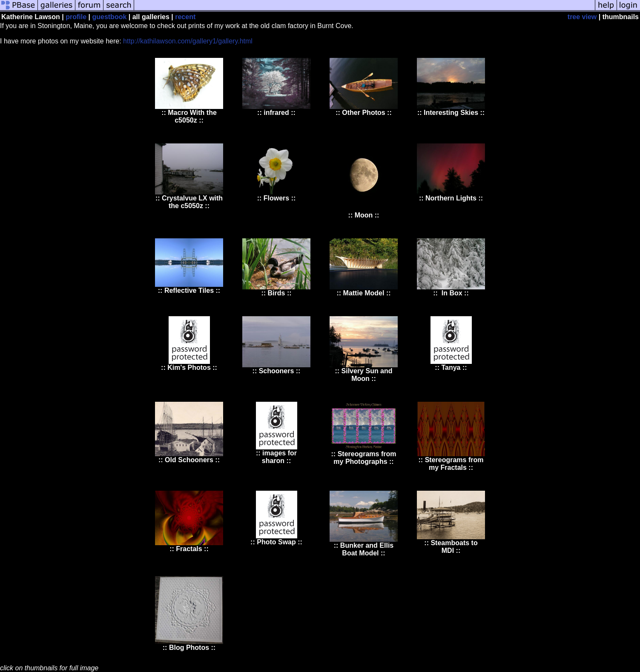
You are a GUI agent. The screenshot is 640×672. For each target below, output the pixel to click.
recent (185, 17)
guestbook (109, 17)
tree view (582, 17)
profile (76, 17)
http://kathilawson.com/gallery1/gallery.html (188, 41)
